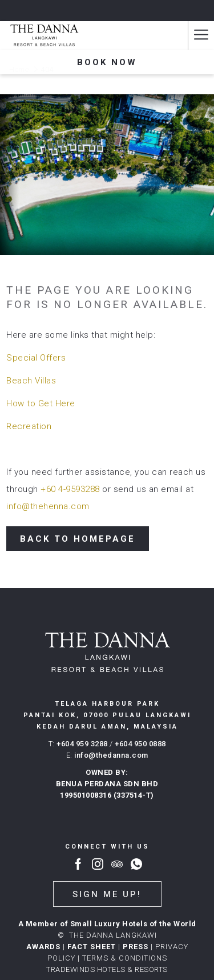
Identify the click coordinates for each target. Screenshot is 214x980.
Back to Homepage (78, 539)
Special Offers (36, 358)
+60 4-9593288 (70, 489)
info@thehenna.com (48, 506)
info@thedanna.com (111, 755)
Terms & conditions (125, 958)
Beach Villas (31, 381)
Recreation (29, 426)
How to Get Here (41, 403)
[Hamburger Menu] (201, 35)
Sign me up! (107, 894)
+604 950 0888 (140, 744)
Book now (107, 62)
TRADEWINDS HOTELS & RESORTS (107, 969)
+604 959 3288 (82, 744)
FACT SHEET (92, 947)
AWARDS (43, 947)
